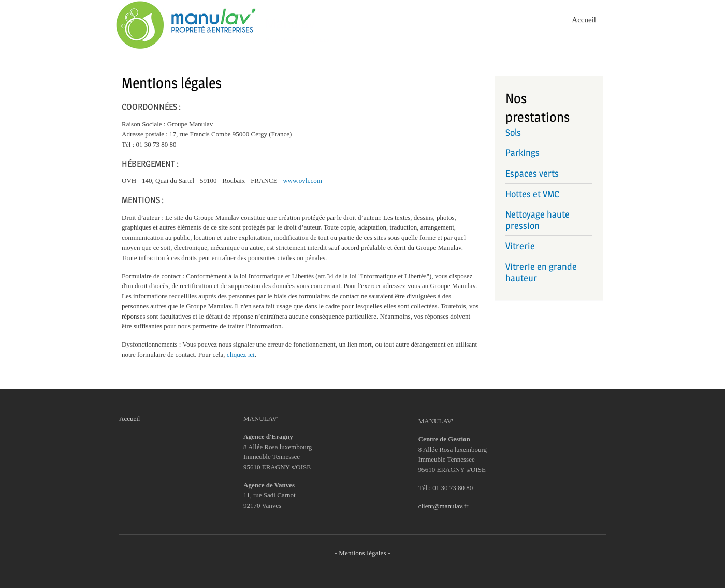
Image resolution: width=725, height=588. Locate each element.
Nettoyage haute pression (538, 220)
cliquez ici (241, 355)
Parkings (523, 153)
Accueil (584, 20)
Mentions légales (363, 553)
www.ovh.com (302, 181)
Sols (513, 132)
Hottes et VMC (532, 194)
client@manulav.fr (444, 506)
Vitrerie (520, 246)
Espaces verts (532, 173)
